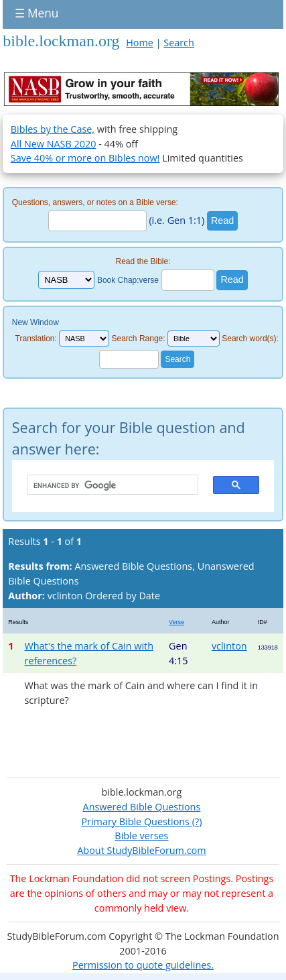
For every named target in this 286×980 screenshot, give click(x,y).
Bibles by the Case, (53, 129)
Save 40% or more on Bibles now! (85, 158)
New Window (35, 322)
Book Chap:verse (128, 280)
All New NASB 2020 (54, 144)
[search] (106, 485)
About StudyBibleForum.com (141, 850)
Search (179, 43)
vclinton (229, 646)
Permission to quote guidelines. (143, 965)
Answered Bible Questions (142, 807)
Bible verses (141, 836)
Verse (176, 622)
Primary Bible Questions (135, 821)
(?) (196, 821)
